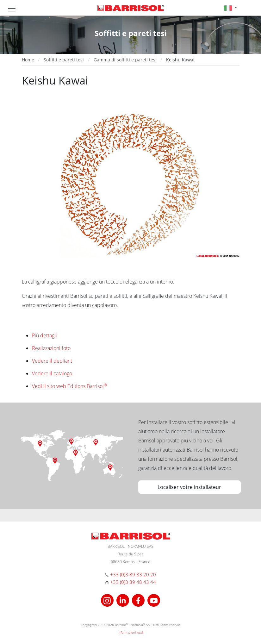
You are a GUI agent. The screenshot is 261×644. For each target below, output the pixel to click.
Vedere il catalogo (52, 373)
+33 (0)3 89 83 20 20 (133, 574)
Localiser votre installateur (189, 487)
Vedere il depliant (52, 361)
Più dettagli (44, 335)
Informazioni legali (130, 632)
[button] (230, 8)
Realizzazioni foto (51, 348)
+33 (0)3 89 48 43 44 (133, 582)
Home (28, 60)
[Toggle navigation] (12, 9)
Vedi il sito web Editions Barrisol (69, 386)
